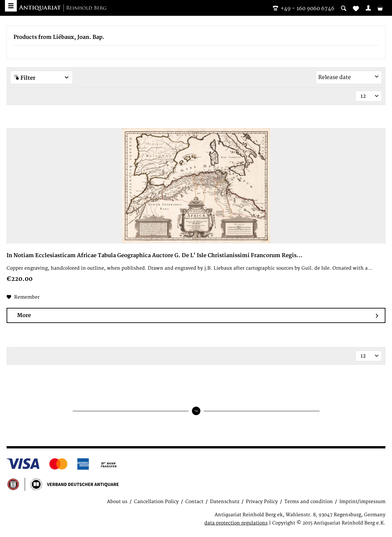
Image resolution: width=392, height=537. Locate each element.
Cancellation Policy (156, 502)
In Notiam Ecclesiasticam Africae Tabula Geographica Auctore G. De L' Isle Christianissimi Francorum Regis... (155, 255)
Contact (194, 502)
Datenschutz (225, 502)
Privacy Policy (262, 502)
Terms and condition (309, 502)
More (198, 316)
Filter (41, 78)
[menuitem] (368, 8)
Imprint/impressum (362, 502)
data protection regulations (236, 523)
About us (117, 502)
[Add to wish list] (23, 297)
